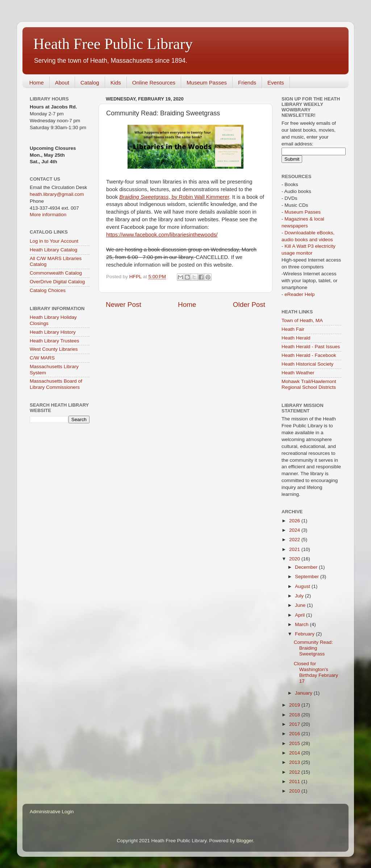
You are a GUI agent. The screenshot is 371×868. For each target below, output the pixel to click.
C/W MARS (42, 358)
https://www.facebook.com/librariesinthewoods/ (162, 235)
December (307, 567)
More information (48, 215)
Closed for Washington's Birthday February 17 (316, 672)
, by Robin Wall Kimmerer (174, 197)
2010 (295, 791)
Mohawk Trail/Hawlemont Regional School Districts (309, 384)
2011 (295, 781)
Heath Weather (298, 373)
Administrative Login (52, 812)
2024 (295, 530)
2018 (295, 715)
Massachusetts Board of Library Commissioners (56, 384)
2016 (295, 734)
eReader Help (299, 294)
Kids (116, 83)
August (303, 586)
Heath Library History (53, 332)
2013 (295, 762)
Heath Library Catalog (53, 250)
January (304, 693)
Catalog (90, 83)
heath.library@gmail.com (57, 194)
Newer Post (124, 305)
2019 (295, 705)
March (302, 624)
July (300, 596)
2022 (295, 540)
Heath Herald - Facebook (309, 355)
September (308, 577)
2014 (295, 753)
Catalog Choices (48, 290)
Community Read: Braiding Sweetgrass (313, 648)
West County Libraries (54, 349)
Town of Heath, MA (302, 320)
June (301, 605)
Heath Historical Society (307, 364)
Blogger (245, 841)
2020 (295, 559)
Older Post (249, 305)
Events (276, 83)
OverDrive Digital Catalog (57, 282)
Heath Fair (293, 329)
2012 (295, 772)
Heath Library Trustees (55, 341)
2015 (295, 743)
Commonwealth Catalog (56, 273)
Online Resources (154, 83)
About (62, 83)
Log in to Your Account (54, 241)
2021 (295, 549)
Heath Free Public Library (113, 44)
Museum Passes (207, 83)
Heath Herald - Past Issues (311, 347)
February (305, 634)
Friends (247, 83)
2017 (295, 724)
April (301, 615)
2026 (295, 521)
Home (37, 83)
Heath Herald (296, 338)
